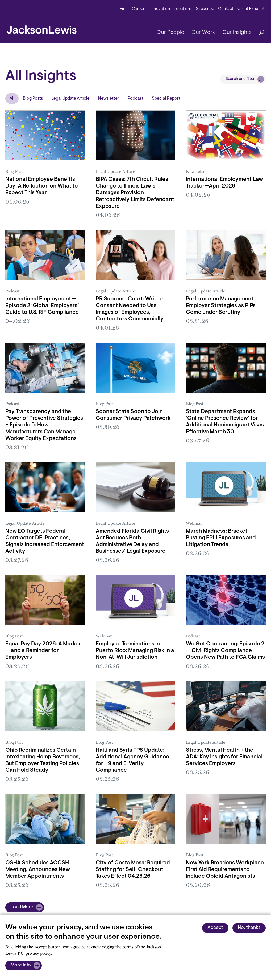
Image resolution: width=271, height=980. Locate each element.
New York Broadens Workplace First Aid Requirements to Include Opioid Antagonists (225, 870)
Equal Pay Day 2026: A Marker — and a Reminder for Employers (43, 651)
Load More (22, 907)
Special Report (166, 99)
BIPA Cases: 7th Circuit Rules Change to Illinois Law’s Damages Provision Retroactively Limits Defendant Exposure (135, 193)
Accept (215, 928)
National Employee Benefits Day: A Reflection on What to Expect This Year (42, 186)
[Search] (259, 33)
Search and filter (240, 79)
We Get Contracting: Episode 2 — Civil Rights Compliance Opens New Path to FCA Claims (225, 651)
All (12, 99)
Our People (170, 32)
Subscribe (205, 9)
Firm (124, 9)
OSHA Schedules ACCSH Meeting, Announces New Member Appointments (38, 870)
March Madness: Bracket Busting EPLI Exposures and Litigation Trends (221, 538)
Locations (183, 9)
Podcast (135, 99)
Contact (226, 9)
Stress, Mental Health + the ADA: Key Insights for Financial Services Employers (224, 757)
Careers (139, 9)
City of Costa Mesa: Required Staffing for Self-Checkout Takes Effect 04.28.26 (133, 870)
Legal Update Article (70, 99)
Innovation (160, 9)
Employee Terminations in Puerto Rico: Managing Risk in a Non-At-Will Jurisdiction (135, 651)
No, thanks (249, 928)
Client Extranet (251, 9)
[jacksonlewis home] (42, 28)
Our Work (203, 32)
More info (21, 965)
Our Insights (237, 32)
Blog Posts (33, 99)
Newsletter (109, 99)
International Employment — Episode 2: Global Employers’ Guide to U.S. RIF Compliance (42, 306)
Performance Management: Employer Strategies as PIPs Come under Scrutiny (221, 306)
